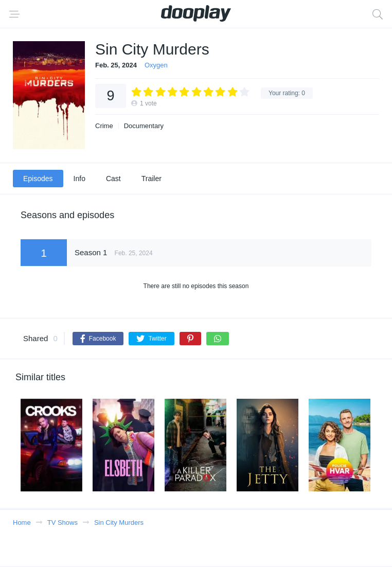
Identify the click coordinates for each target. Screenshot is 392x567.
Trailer (152, 179)
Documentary (144, 126)
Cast (113, 179)
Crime (104, 126)
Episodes (38, 179)
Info (79, 179)
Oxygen (156, 65)
